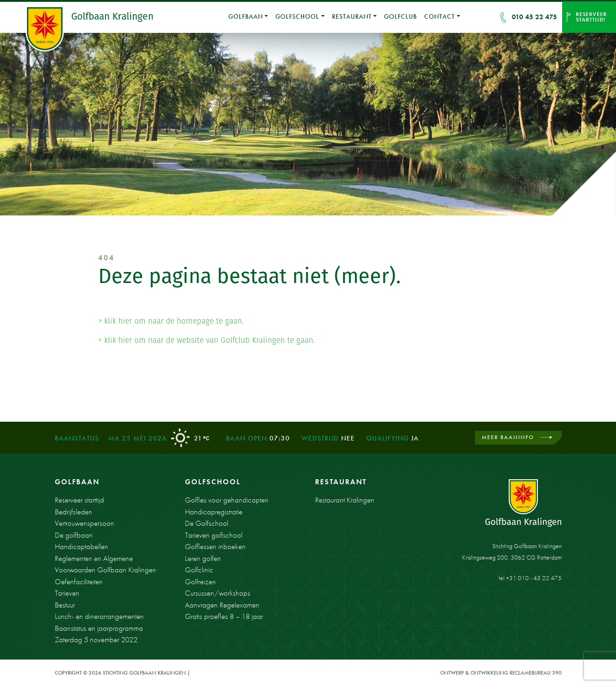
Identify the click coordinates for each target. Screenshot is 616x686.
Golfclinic (199, 570)
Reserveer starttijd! (591, 17)
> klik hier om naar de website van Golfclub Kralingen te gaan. (207, 340)
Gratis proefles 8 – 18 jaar (224, 616)
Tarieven (67, 593)
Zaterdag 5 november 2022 (96, 639)
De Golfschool (207, 523)
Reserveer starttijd (79, 500)
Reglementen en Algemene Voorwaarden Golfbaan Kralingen (105, 564)
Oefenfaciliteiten (79, 581)
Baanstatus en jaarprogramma (99, 628)
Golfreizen (200, 581)
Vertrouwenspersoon (84, 523)
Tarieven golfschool (214, 535)
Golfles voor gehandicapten (227, 500)
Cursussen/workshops (218, 593)
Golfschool (297, 16)
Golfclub (400, 16)
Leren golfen (203, 558)
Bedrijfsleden (74, 512)
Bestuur (65, 605)
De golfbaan (74, 535)
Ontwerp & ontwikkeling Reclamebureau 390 (501, 673)
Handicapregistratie (214, 512)
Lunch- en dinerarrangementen (99, 616)
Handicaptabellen (82, 546)
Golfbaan (246, 16)
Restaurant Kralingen (345, 500)
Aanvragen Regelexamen (222, 605)
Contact (440, 16)
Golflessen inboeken (215, 546)
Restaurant (352, 16)
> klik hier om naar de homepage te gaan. (171, 321)
